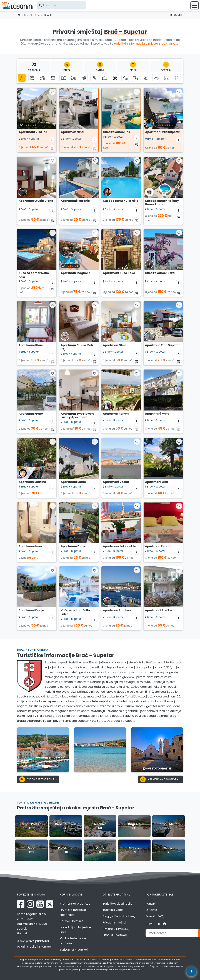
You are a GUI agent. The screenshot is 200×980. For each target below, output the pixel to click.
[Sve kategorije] (22, 78)
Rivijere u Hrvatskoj (116, 929)
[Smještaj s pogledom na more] (146, 78)
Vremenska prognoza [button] (160, 779)
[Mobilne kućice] (63, 78)
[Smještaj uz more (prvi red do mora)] (94, 78)
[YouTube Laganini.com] (40, 904)
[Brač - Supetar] (43, 749)
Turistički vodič (113, 910)
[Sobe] (53, 78)
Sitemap (45, 947)
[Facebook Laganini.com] (21, 904)
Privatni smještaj (114, 923)
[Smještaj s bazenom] (105, 78)
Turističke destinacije (118, 904)
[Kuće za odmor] (43, 78)
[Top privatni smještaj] (115, 78)
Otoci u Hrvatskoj (115, 935)
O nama (151, 910)
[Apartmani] (32, 78)
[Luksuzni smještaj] (125, 78)
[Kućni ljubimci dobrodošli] (136, 78)
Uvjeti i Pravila (27, 947)
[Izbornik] (194, 5)
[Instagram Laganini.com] (30, 904)
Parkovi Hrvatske (72, 921)
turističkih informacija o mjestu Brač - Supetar (147, 44)
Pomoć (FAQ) (155, 916)
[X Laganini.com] (50, 904)
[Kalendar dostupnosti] (52, 148)
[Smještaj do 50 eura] (156, 78)
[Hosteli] (177, 78)
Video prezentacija (37, 779)
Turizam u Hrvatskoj (74, 950)
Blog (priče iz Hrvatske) (119, 916)
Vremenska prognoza (75, 904)
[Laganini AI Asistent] (191, 971)
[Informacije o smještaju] (52, 140)
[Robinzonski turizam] (73, 78)
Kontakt (151, 904)
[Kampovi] (167, 78)
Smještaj (29, 15)
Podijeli (176, 15)
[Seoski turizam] (84, 78)
